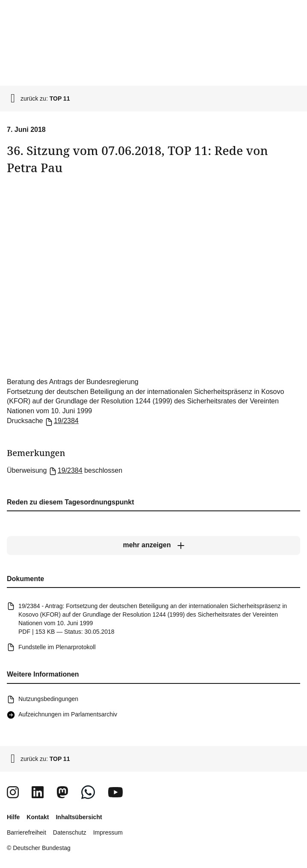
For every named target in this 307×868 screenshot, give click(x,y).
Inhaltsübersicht (79, 817)
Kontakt (38, 817)
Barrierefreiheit (27, 832)
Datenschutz (70, 832)
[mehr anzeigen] (153, 546)
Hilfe (13, 817)
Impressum (108, 832)
